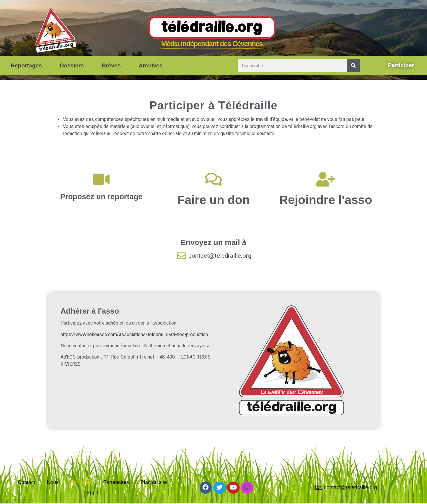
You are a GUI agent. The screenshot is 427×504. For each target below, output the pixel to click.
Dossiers (72, 65)
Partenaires (117, 478)
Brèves (111, 65)
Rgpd (92, 491)
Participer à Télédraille (213, 105)
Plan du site (155, 478)
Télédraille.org (212, 28)
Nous (52, 478)
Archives (151, 65)
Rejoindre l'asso (326, 200)
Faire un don (213, 200)
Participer (80, 478)
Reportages (26, 65)
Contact (25, 478)
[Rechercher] (353, 65)
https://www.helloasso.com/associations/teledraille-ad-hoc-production (134, 334)
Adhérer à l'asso (90, 311)
